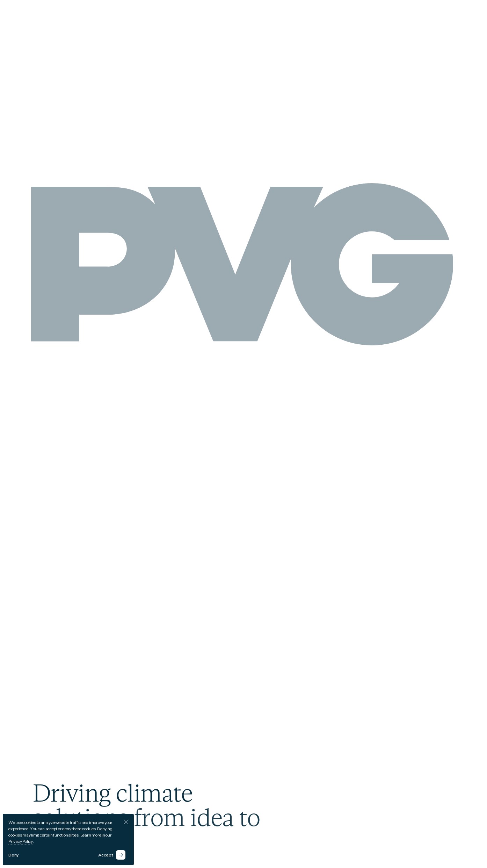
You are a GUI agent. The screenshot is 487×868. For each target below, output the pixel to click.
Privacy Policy (21, 841)
